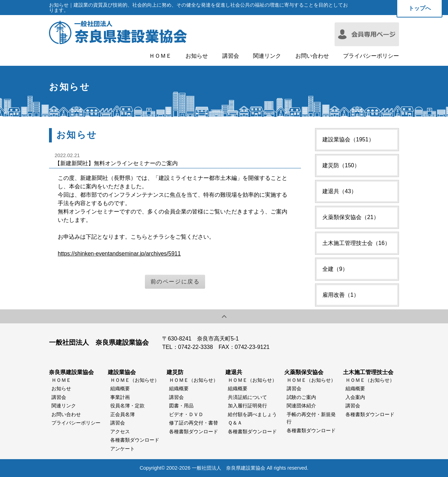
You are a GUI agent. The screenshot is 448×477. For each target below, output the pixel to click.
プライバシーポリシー (371, 56)
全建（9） (335, 269)
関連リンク (267, 56)
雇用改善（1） (341, 295)
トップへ (420, 8)
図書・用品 (181, 406)
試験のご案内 (301, 397)
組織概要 (120, 388)
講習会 (231, 56)
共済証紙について (247, 397)
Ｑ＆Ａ (235, 423)
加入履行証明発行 (247, 406)
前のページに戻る (175, 282)
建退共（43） (339, 191)
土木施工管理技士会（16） (356, 243)
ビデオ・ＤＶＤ (186, 414)
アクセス (120, 432)
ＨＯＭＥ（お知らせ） (135, 380)
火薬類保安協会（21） (351, 217)
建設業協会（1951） (348, 139)
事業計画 (120, 397)
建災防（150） (341, 165)
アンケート (122, 449)
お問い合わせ (312, 56)
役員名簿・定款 (127, 406)
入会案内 (355, 397)
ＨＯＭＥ (160, 56)
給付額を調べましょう (252, 414)
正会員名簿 (122, 414)
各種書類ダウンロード (135, 440)
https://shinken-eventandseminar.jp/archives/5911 (119, 254)
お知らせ (197, 56)
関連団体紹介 (301, 406)
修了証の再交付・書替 (194, 423)
